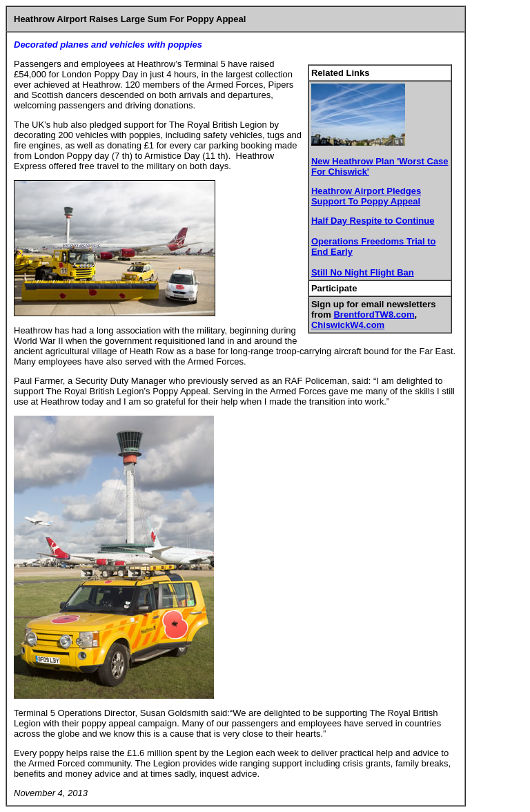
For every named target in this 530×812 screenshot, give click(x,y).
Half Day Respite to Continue (373, 221)
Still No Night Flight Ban (363, 272)
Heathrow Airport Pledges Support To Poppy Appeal (366, 196)
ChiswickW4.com (348, 325)
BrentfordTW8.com (374, 315)
